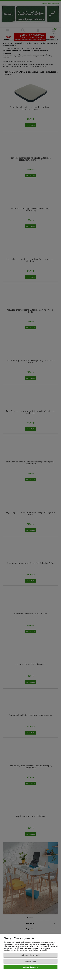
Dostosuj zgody (31, 961)
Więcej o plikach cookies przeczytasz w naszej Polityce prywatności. (25, 950)
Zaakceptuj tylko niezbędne (30, 955)
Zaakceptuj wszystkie (30, 967)
